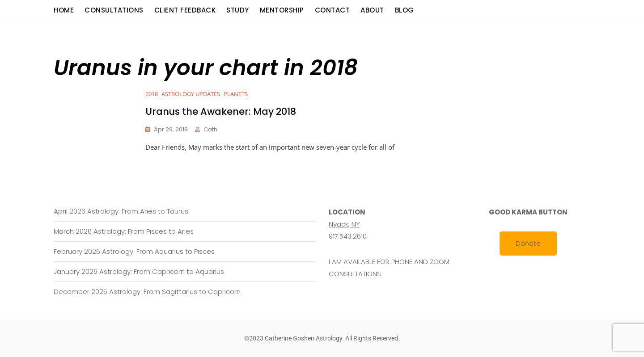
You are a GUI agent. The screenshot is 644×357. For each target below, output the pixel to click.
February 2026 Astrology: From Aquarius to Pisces (134, 251)
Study (238, 10)
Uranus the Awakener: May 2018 (221, 111)
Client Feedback (185, 10)
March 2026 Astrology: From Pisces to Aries (124, 231)
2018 (152, 94)
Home (64, 10)
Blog (405, 10)
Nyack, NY (344, 224)
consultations (114, 10)
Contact (333, 10)
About (372, 10)
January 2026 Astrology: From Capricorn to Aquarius (139, 271)
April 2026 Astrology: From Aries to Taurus (121, 211)
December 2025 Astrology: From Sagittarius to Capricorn (147, 292)
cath (210, 129)
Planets (236, 94)
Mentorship (282, 10)
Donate (528, 243)
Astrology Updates (191, 94)
